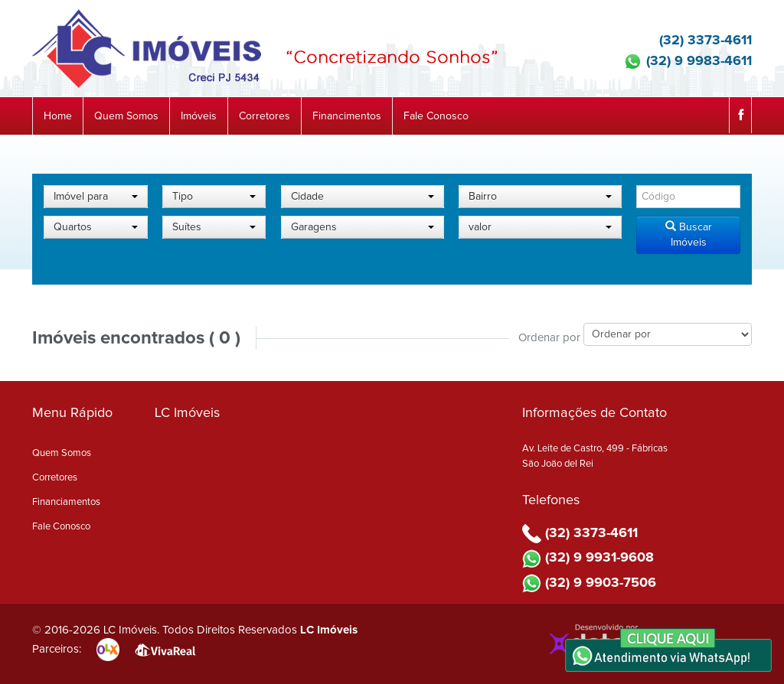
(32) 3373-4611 (694, 41)
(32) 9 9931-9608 (588, 558)
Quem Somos (126, 116)
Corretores (265, 116)
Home (58, 116)
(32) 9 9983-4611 (688, 61)
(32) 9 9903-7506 (589, 583)
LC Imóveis (329, 630)
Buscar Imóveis (689, 234)
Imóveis (199, 116)
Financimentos (347, 116)
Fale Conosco (436, 116)
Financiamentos (66, 502)
